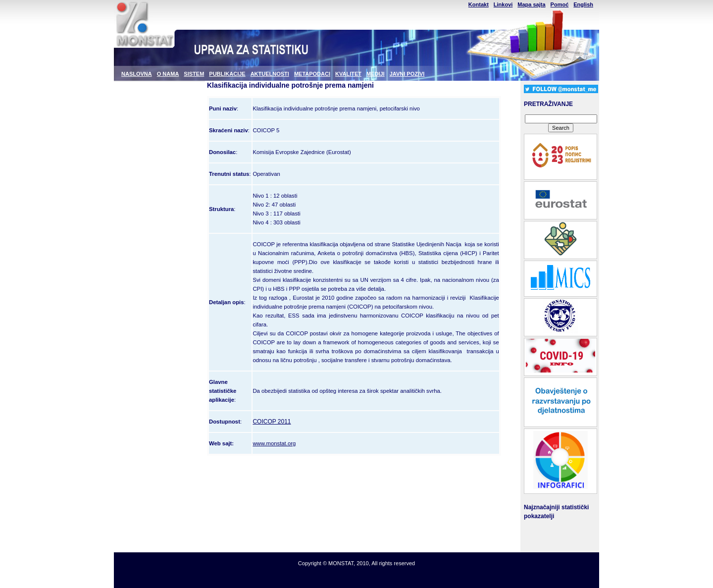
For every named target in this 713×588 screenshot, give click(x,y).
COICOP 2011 (272, 422)
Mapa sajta (531, 4)
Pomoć (560, 4)
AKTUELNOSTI (270, 74)
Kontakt (479, 4)
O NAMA (168, 74)
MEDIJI (376, 74)
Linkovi (503, 4)
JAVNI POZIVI (407, 74)
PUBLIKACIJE (227, 74)
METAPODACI (312, 74)
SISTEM (194, 74)
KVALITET (348, 74)
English (583, 4)
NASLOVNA (137, 74)
